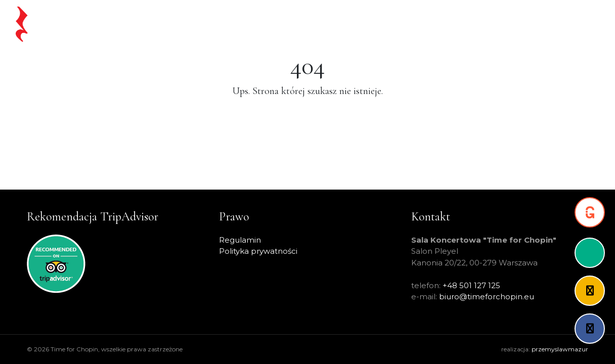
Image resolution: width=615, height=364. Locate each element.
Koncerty (332, 24)
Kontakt (574, 24)
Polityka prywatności (258, 251)
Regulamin (240, 240)
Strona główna (204, 24)
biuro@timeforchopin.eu (487, 297)
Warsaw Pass (384, 24)
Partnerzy (529, 24)
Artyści (432, 24)
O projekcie (477, 24)
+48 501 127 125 (471, 285)
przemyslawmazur (560, 349)
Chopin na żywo (273, 24)
